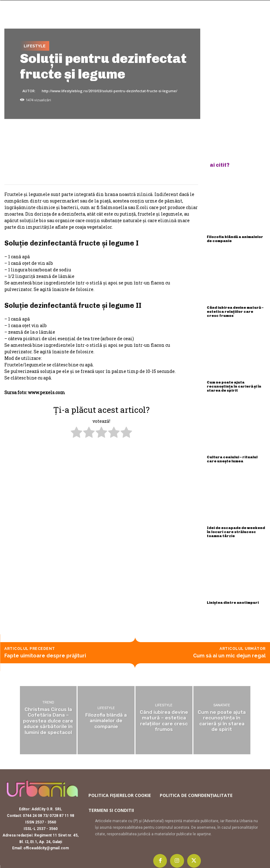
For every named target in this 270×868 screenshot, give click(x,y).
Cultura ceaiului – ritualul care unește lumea (236, 456)
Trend (48, 698)
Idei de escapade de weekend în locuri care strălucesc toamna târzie (235, 528)
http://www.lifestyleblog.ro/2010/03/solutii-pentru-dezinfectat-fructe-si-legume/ (109, 91)
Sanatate (222, 701)
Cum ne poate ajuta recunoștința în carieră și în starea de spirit (233, 384)
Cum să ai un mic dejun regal (229, 651)
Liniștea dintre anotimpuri (232, 598)
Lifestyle (35, 46)
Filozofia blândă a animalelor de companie (235, 238)
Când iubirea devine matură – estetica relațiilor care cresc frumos (236, 310)
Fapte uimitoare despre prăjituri (45, 651)
